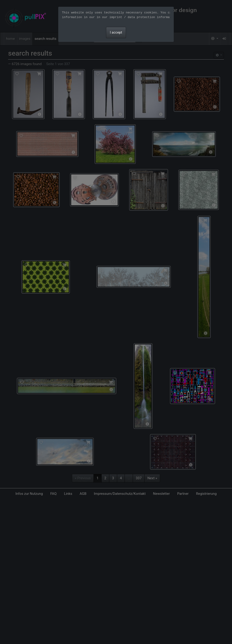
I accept (116, 32)
